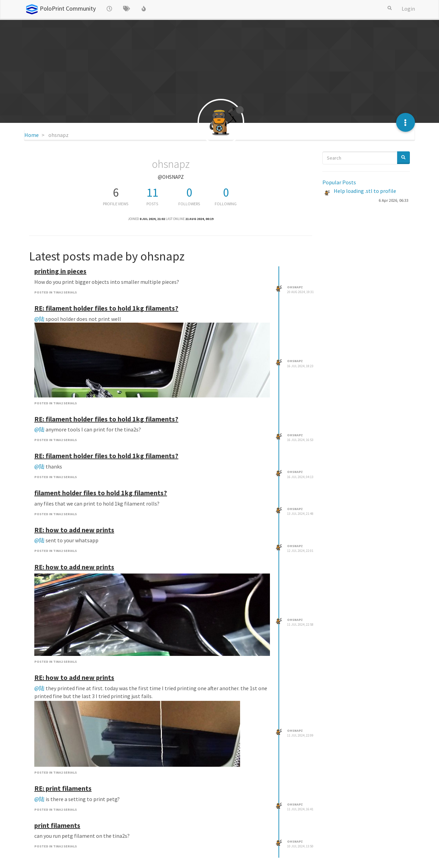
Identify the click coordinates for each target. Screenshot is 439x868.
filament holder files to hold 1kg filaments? (101, 493)
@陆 (39, 319)
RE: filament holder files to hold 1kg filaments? (106, 308)
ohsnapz (295, 287)
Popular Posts (339, 182)
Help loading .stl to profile (365, 191)
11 (152, 193)
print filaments (57, 825)
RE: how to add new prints (74, 530)
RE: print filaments (63, 788)
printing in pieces (60, 271)
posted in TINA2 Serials (56, 292)
